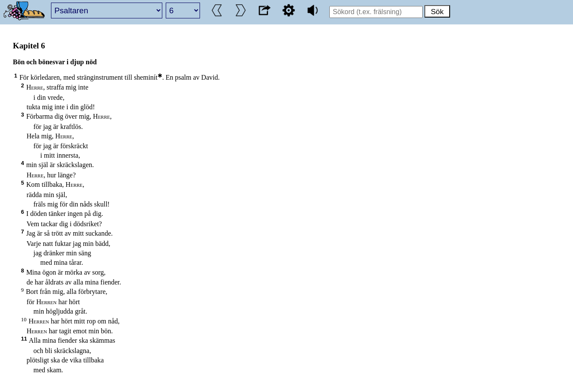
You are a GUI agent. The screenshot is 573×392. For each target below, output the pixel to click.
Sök (437, 12)
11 (24, 339)
